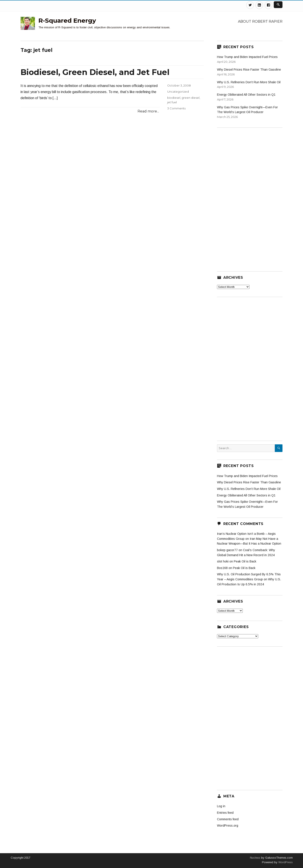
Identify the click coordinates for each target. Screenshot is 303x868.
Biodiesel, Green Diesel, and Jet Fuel (95, 72)
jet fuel (172, 102)
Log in (221, 806)
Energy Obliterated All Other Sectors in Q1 (246, 95)
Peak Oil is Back (245, 561)
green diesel (191, 98)
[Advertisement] (250, 197)
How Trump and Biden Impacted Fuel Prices (247, 57)
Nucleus (255, 858)
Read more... (148, 111)
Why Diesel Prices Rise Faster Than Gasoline (249, 70)
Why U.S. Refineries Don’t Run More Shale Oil (249, 82)
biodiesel (174, 98)
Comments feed (228, 819)
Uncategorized (178, 92)
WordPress (285, 862)
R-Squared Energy (67, 20)
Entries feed (225, 813)
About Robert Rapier (260, 21)
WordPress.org (228, 826)
